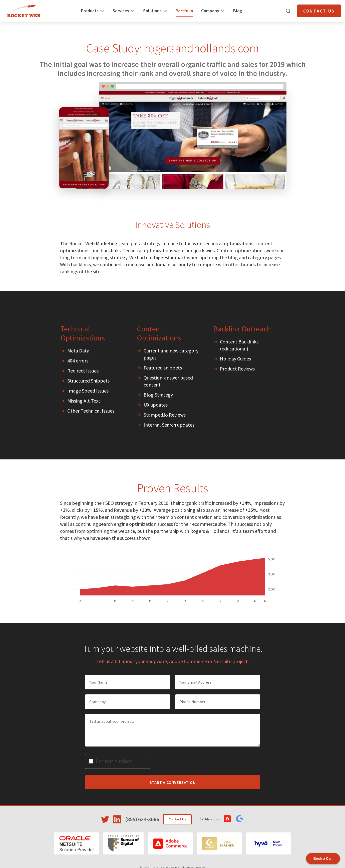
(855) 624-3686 (142, 819)
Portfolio (184, 11)
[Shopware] (219, 843)
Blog (238, 11)
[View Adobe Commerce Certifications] (228, 819)
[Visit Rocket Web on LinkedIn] (117, 819)
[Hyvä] (268, 843)
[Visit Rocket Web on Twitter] (105, 819)
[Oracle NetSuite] (77, 843)
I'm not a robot (114, 761)
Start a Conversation (173, 782)
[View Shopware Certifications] (239, 819)
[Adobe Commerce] (170, 843)
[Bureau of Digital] (123, 843)
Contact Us (319, 11)
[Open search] (288, 11)
